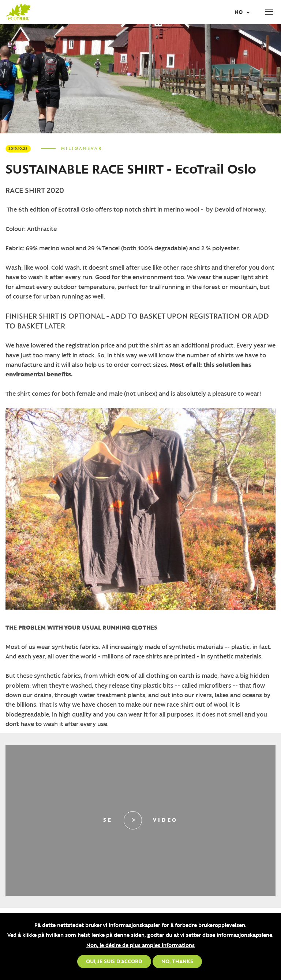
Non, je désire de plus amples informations (140, 945)
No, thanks (177, 961)
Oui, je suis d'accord (114, 961)
